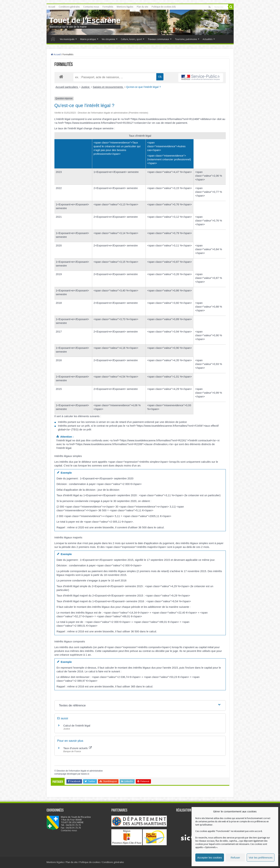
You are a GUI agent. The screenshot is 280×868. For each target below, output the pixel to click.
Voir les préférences (261, 858)
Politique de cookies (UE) (164, 7)
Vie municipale (67, 39)
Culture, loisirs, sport (131, 39)
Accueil (52, 7)
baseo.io (85, 774)
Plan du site (142, 7)
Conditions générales (69, 7)
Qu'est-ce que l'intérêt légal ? (143, 87)
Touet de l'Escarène (85, 20)
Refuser (235, 858)
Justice (86, 87)
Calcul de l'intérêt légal (77, 726)
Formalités (108, 7)
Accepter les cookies (210, 858)
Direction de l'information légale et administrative (80, 771)
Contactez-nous (91, 7)
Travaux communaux (158, 39)
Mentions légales (125, 7)
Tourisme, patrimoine (186, 39)
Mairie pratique (88, 39)
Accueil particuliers (67, 87)
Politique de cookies (90, 862)
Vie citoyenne (108, 39)
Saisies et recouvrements (108, 87)
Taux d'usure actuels (78, 748)
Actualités (208, 39)
